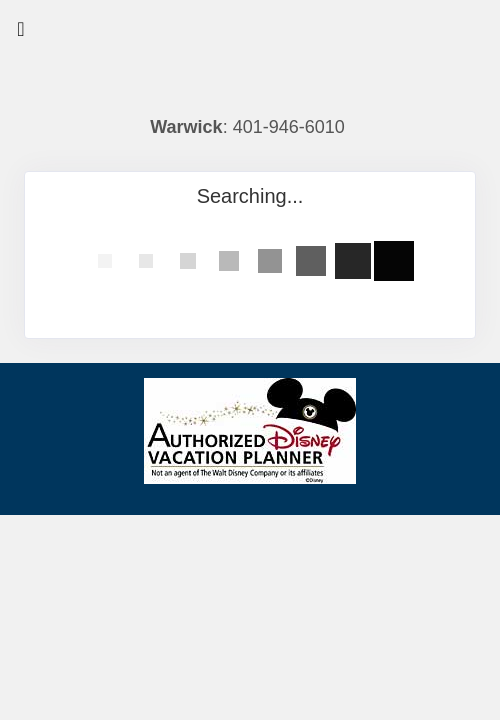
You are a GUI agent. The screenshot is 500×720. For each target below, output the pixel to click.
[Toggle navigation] (21, 34)
